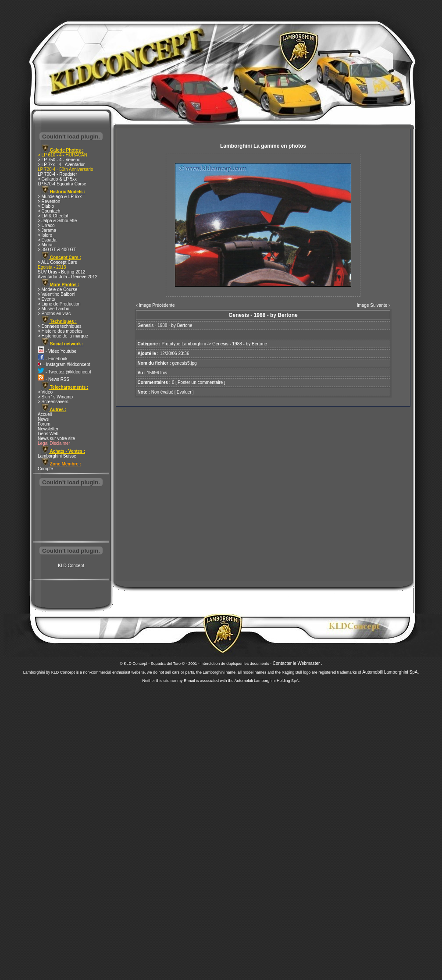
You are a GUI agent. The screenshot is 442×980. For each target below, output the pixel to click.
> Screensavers (53, 402)
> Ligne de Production (59, 304)
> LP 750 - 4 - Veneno (59, 160)
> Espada (47, 240)
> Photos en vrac (54, 314)
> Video (45, 392)
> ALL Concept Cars (57, 262)
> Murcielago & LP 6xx (60, 197)
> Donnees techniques (60, 326)
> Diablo (46, 206)
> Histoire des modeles (60, 331)
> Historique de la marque (63, 336)
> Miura (45, 245)
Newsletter (48, 429)
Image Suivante (372, 305)
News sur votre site (56, 439)
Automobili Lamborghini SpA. (390, 672)
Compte (45, 469)
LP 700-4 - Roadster (57, 174)
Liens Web (48, 434)
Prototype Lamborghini (184, 344)
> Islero (45, 235)
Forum (44, 424)
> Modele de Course (57, 289)
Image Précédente (157, 305)
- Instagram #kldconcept (64, 364)
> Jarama (47, 230)
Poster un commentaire (200, 382)
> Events (46, 299)
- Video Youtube (57, 351)
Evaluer (184, 392)
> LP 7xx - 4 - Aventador (61, 165)
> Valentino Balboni (57, 294)
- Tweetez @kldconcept (64, 372)
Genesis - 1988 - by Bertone (240, 344)
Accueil (45, 414)
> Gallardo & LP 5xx (57, 179)
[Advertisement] (71, 515)
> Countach (49, 211)
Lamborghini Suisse (57, 456)
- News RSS (53, 379)
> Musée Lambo (53, 309)
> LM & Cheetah (54, 216)
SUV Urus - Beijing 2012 (61, 272)
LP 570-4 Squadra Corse (62, 184)
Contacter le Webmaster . (298, 663)
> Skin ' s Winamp (55, 397)
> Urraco (46, 225)
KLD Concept (71, 566)
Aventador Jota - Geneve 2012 (68, 277)
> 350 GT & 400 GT (57, 250)
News (43, 419)
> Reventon (49, 201)
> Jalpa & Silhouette (57, 221)
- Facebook (53, 359)
